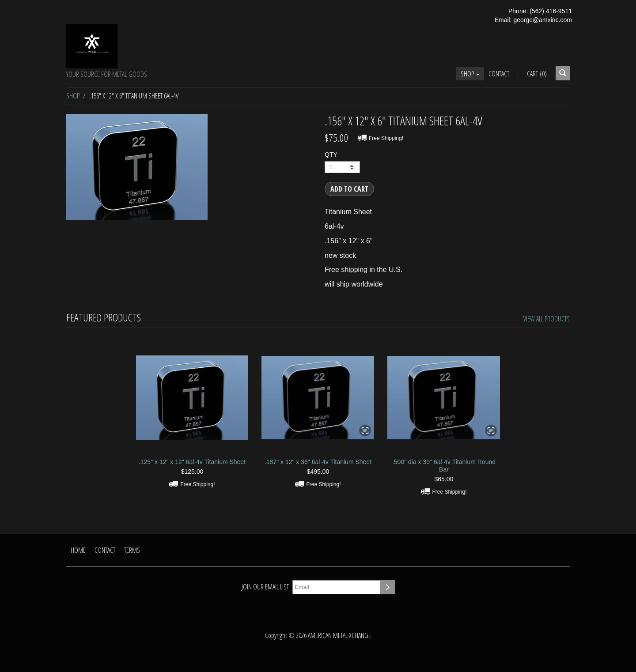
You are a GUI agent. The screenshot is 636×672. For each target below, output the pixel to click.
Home (78, 550)
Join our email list (265, 587)
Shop (470, 74)
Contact (499, 74)
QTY (331, 155)
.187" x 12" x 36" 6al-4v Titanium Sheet (318, 462)
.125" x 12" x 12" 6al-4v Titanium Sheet (192, 462)
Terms (132, 550)
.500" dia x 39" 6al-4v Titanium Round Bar (444, 466)
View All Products (547, 319)
